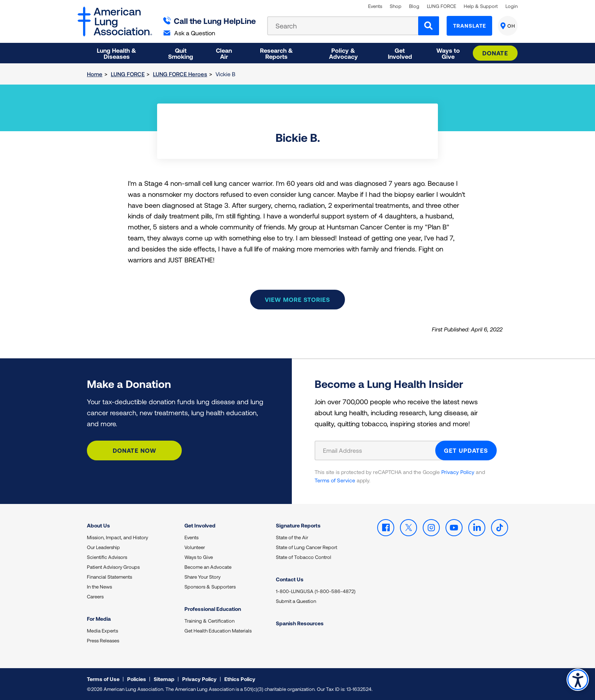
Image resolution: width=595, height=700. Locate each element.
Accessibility (578, 680)
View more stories (297, 299)
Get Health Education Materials (218, 631)
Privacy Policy (458, 472)
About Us (98, 525)
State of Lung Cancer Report (307, 547)
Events (375, 6)
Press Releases (103, 640)
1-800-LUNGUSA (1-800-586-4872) (316, 591)
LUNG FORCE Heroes (180, 74)
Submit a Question (296, 601)
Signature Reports (298, 525)
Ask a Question (189, 33)
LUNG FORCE (442, 6)
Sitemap (164, 679)
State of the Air (292, 537)
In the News (99, 587)
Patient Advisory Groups (113, 567)
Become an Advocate (208, 567)
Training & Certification (209, 621)
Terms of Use (103, 679)
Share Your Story (202, 577)
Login (512, 6)
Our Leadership (103, 547)
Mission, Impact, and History (117, 537)
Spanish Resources (300, 623)
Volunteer (195, 547)
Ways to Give (199, 557)
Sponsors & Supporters (210, 587)
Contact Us (290, 579)
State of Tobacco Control (304, 557)
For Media (99, 619)
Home (95, 74)
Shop (396, 6)
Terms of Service (335, 480)
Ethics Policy (240, 679)
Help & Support (481, 6)
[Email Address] (380, 450)
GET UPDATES (466, 450)
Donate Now (135, 450)
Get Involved (200, 525)
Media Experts (102, 631)
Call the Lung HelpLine (210, 21)
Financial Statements (109, 577)
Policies (137, 679)
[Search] (429, 26)
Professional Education (213, 609)
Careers (95, 596)
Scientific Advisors (107, 557)
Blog (414, 6)
